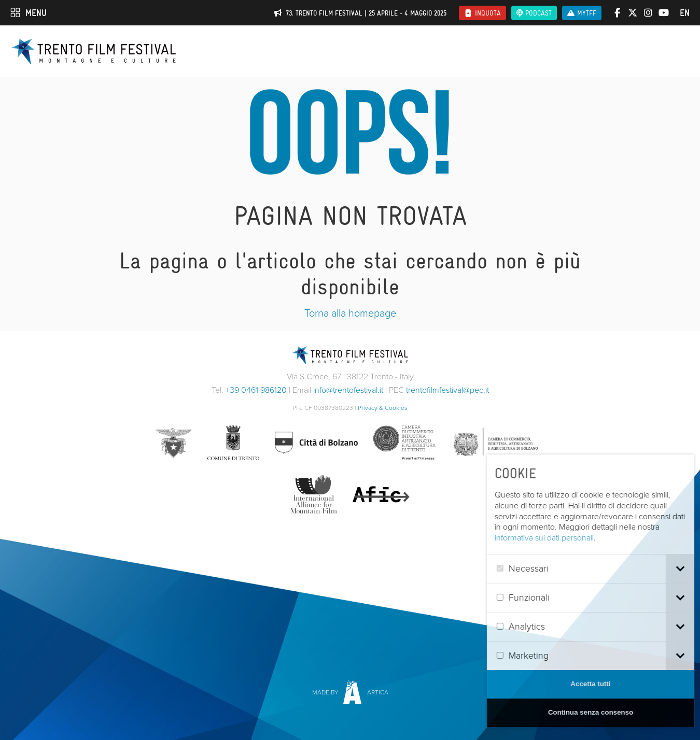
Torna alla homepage (350, 313)
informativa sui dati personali (570, 538)
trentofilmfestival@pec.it (447, 390)
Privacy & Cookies (383, 408)
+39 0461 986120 (256, 390)
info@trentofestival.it (348, 390)
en (685, 13)
